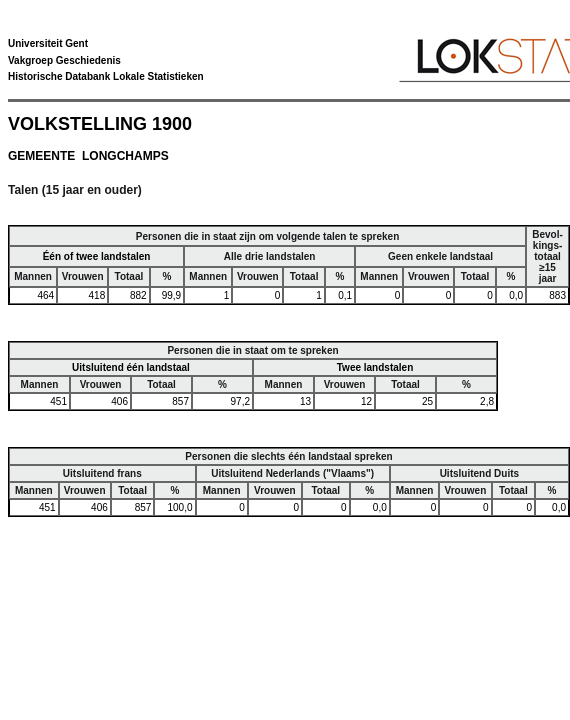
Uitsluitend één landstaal (131, 367)
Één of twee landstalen (97, 256)
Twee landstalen (375, 367)
